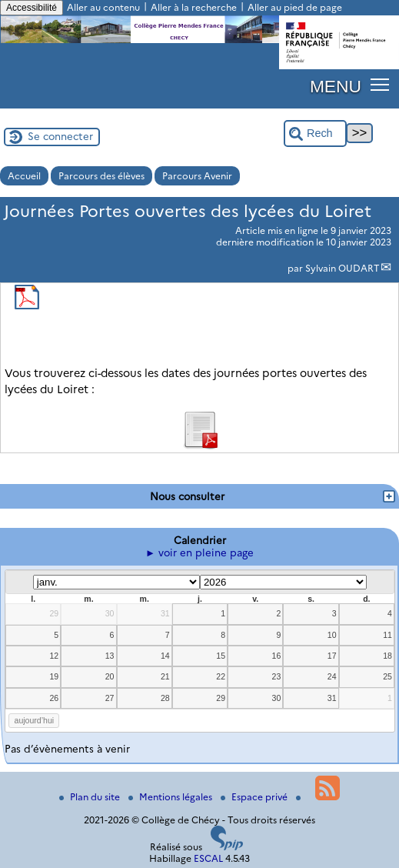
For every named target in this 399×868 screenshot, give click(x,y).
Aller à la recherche (194, 7)
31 (165, 613)
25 (387, 676)
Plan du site (91, 797)
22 (221, 676)
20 (110, 676)
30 (110, 613)
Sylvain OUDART (342, 268)
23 (277, 676)
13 (110, 656)
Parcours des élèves (101, 176)
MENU (336, 86)
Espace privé (255, 797)
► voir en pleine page (199, 553)
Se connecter (60, 136)
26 (54, 698)
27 (110, 698)
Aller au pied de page (295, 7)
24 (332, 676)
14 (165, 656)
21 (165, 676)
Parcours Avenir (197, 176)
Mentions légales (171, 797)
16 (277, 656)
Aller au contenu (103, 7)
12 (54, 656)
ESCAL (208, 858)
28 (165, 698)
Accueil (24, 176)
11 (387, 635)
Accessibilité (32, 8)
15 (221, 656)
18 (387, 656)
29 (54, 613)
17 (332, 656)
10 (332, 635)
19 (54, 676)
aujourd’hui (35, 720)
